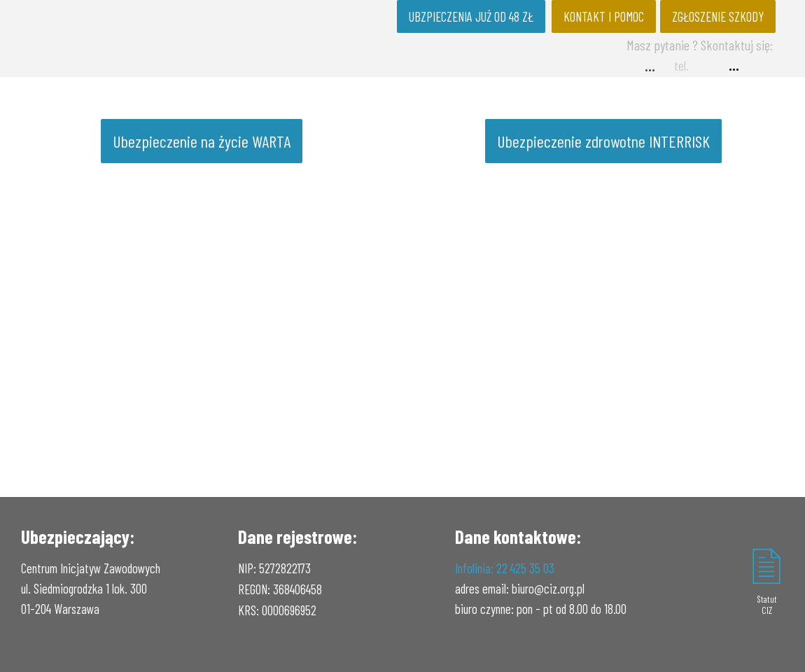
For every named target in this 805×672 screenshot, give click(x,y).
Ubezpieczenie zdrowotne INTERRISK (603, 141)
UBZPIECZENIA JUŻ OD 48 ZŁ (471, 16)
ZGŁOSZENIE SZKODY (718, 16)
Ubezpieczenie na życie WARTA (202, 141)
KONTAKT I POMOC (604, 16)
